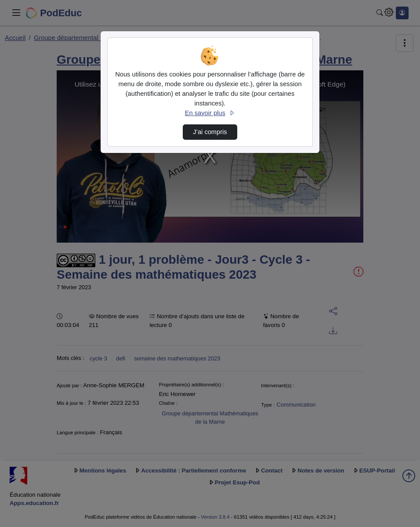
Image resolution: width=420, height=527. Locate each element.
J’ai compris (210, 132)
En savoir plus (210, 113)
